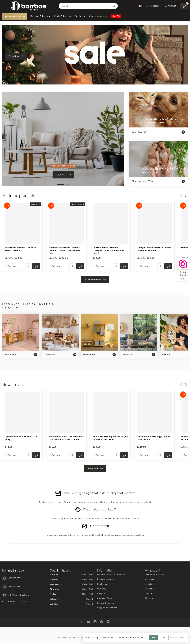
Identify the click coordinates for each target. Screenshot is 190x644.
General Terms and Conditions (112, 575)
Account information (154, 575)
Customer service (98, 16)
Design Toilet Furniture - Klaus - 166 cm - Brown (154, 249)
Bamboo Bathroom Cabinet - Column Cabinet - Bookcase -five (65, 251)
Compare (12, 266)
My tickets (149, 584)
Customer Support (106, 598)
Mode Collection (62, 16)
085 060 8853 (15, 578)
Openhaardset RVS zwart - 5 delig (21, 438)
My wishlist (150, 589)
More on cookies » (178, 638)
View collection (95, 280)
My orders (149, 579)
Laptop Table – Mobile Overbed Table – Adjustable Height (108, 251)
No (164, 638)
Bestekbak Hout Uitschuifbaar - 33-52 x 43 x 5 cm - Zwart (66, 438)
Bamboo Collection (40, 16)
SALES (116, 16)
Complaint (102, 594)
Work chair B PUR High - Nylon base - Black (153, 438)
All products (151, 598)
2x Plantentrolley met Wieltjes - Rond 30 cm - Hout (110, 438)
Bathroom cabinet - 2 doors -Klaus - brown (21, 249)
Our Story (80, 16)
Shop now (95, 469)
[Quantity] (28, 266)
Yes (154, 638)
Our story (102, 589)
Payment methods (106, 579)
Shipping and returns (107, 608)
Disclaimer (102, 584)
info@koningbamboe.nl (19, 595)
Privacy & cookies (105, 603)
